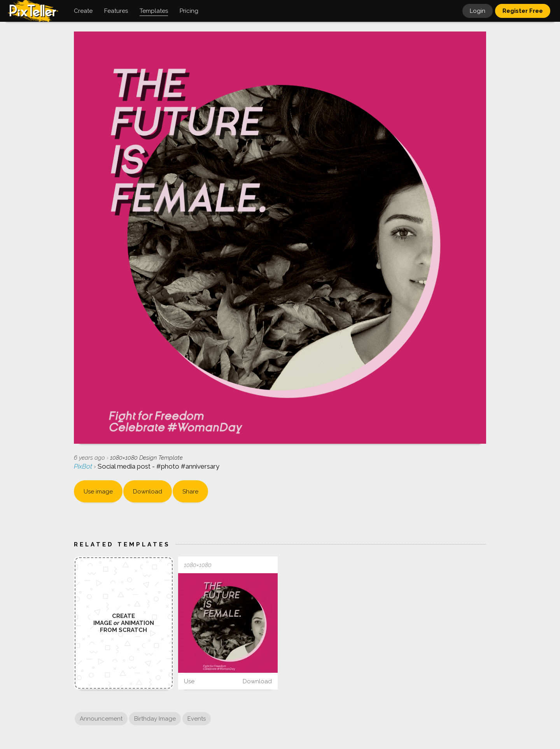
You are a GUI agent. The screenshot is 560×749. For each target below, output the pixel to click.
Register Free (523, 11)
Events (197, 719)
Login (478, 11)
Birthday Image (155, 719)
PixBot (84, 466)
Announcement (101, 719)
